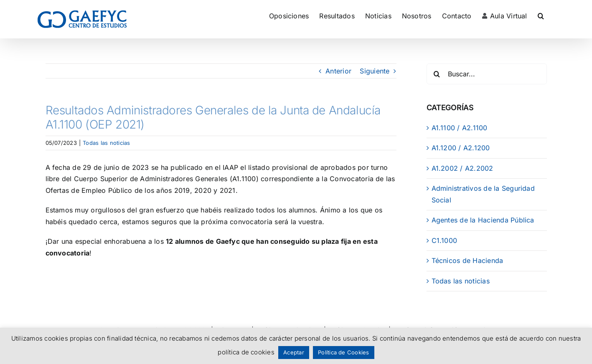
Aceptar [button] (294, 352)
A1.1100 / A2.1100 (460, 128)
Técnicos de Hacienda (468, 260)
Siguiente (375, 71)
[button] (541, 16)
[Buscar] (437, 74)
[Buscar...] (487, 74)
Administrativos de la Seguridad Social (483, 194)
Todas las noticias (106, 143)
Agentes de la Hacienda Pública (483, 220)
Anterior (338, 71)
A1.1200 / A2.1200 (461, 148)
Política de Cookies (344, 352)
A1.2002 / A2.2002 (462, 168)
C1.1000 (445, 240)
